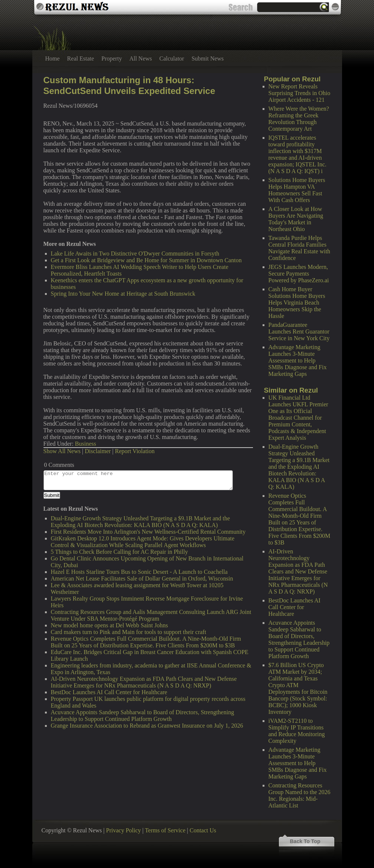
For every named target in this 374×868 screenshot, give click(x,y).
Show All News (62, 451)
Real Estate (81, 58)
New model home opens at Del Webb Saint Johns (110, 625)
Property (112, 58)
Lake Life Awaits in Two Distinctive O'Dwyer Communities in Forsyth (135, 253)
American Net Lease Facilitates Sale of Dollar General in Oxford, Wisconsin (142, 578)
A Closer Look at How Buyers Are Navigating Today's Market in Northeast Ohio (296, 219)
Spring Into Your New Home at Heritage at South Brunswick (123, 294)
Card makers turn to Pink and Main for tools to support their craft (129, 632)
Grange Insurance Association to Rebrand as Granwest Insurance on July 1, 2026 (147, 726)
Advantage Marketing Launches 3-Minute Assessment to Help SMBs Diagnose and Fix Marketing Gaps (298, 360)
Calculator (172, 58)
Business (86, 444)
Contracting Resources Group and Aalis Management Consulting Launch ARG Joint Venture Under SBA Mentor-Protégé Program (151, 615)
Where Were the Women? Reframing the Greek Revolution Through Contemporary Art (299, 119)
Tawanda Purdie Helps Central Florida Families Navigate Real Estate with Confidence (300, 248)
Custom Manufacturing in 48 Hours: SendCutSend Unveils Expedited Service (129, 85)
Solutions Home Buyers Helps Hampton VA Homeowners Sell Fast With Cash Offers (297, 190)
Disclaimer (98, 451)
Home (53, 58)
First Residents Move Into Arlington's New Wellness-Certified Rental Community (148, 532)
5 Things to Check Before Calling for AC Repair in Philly (119, 552)
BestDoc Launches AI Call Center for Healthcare (295, 607)
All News (141, 58)
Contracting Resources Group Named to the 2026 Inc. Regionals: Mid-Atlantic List (300, 795)
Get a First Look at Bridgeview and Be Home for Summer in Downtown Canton (146, 260)
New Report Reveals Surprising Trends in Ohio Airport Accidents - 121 (300, 93)
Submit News (208, 58)
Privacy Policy (124, 830)
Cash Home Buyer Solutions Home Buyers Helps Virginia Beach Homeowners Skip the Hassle (297, 303)
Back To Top (305, 841)
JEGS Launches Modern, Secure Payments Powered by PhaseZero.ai (299, 274)
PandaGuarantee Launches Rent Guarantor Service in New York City (299, 331)
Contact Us (203, 830)
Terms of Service (165, 830)
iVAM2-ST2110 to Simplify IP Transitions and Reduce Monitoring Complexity (297, 731)
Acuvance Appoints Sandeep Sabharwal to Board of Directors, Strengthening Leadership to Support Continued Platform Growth (299, 639)
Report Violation (135, 451)
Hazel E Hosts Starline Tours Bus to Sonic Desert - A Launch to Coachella (139, 572)
